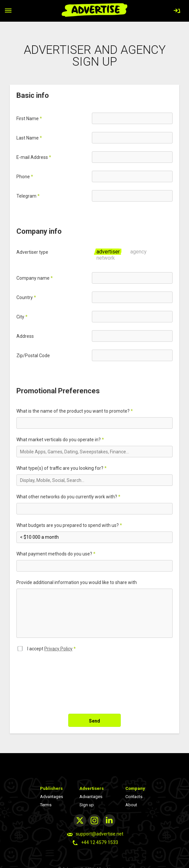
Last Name (29, 138)
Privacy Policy (58, 649)
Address (25, 336)
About (131, 805)
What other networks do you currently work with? (68, 497)
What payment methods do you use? (56, 554)
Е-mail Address (34, 157)
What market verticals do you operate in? (60, 440)
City (22, 317)
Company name (35, 278)
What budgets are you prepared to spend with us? (69, 525)
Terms (46, 805)
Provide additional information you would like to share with (77, 582)
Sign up (87, 805)
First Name (29, 119)
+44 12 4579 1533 (100, 842)
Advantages (52, 797)
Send (94, 721)
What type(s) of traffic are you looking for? (62, 468)
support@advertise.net (100, 834)
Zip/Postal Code (33, 356)
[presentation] (66, 680)
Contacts (134, 797)
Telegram (28, 196)
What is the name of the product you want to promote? (75, 411)
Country (26, 297)
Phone (25, 177)
